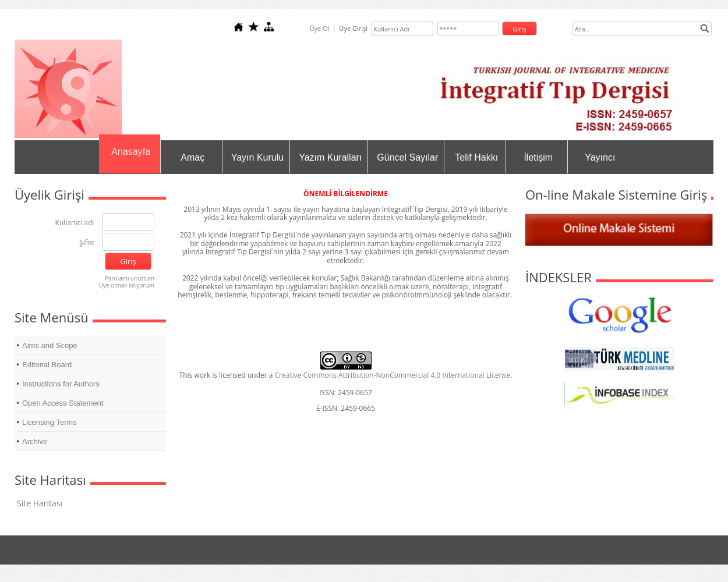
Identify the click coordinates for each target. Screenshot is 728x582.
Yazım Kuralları (330, 157)
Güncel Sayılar (407, 157)
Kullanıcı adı (75, 223)
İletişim (538, 157)
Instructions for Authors (61, 384)
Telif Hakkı (476, 157)
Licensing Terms (50, 422)
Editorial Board (47, 365)
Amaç (192, 157)
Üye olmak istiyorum (126, 285)
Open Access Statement (63, 403)
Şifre (86, 243)
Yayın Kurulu (257, 157)
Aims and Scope (50, 345)
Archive (35, 441)
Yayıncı (600, 157)
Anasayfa (131, 152)
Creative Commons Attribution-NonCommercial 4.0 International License (393, 375)
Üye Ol (319, 28)
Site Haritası (40, 503)
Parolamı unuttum (130, 278)
